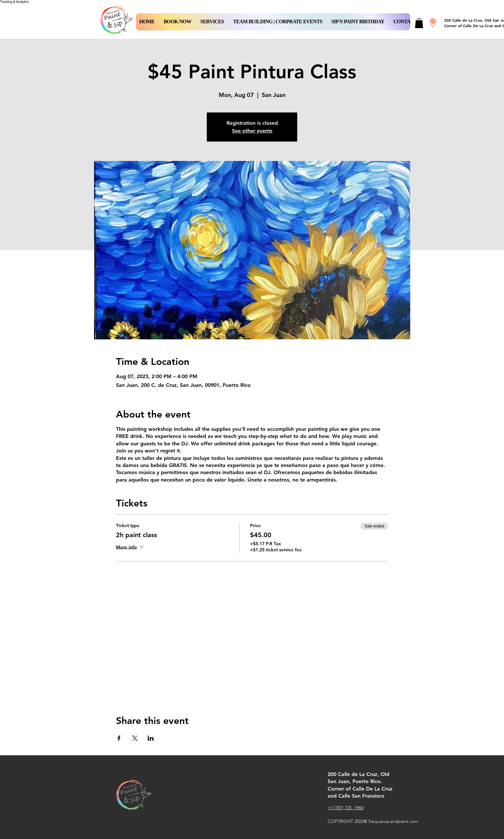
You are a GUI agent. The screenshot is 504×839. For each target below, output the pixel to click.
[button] (177, 22)
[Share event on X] (135, 738)
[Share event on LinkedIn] (151, 738)
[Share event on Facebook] (119, 738)
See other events (252, 131)
